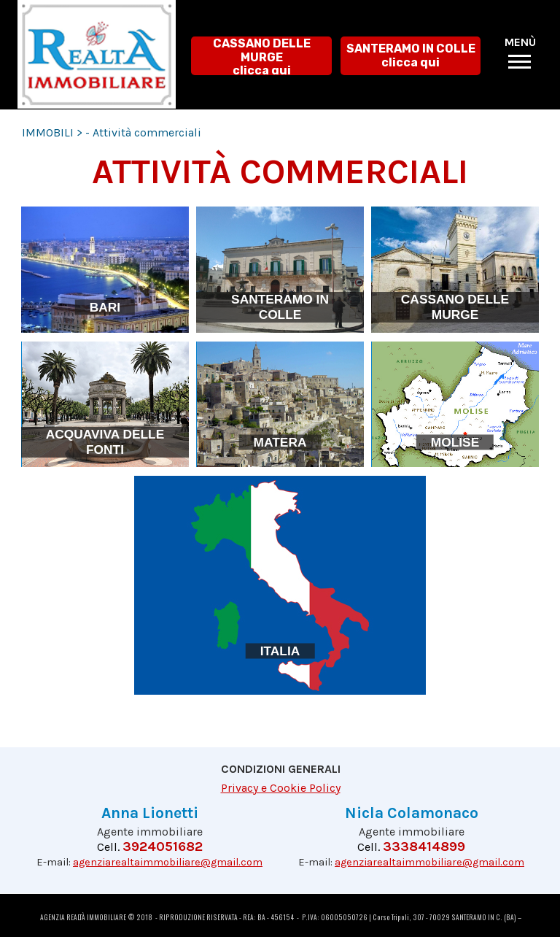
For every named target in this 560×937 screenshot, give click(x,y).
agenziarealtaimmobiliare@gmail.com (168, 862)
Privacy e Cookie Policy (281, 788)
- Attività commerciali (143, 132)
